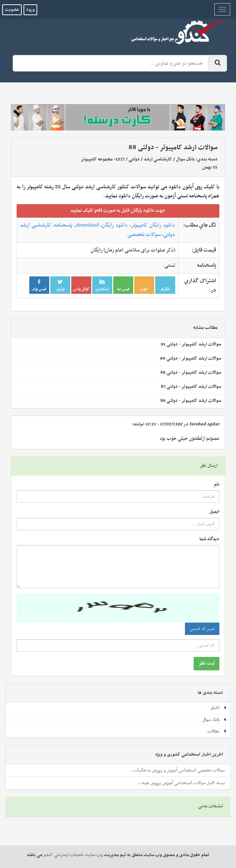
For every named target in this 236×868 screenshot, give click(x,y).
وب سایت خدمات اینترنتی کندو (73, 855)
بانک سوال (185, 159)
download (87, 225)
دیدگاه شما (209, 539)
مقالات (217, 731)
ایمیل (214, 512)
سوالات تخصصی (144, 235)
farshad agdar (204, 424)
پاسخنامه (63, 225)
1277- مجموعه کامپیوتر (103, 159)
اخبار (219, 708)
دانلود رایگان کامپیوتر (153, 225)
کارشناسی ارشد (158, 159)
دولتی (134, 159)
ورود (30, 10)
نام (217, 485)
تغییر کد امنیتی (202, 629)
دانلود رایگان (115, 225)
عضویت (12, 10)
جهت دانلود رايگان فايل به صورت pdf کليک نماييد (118, 210)
